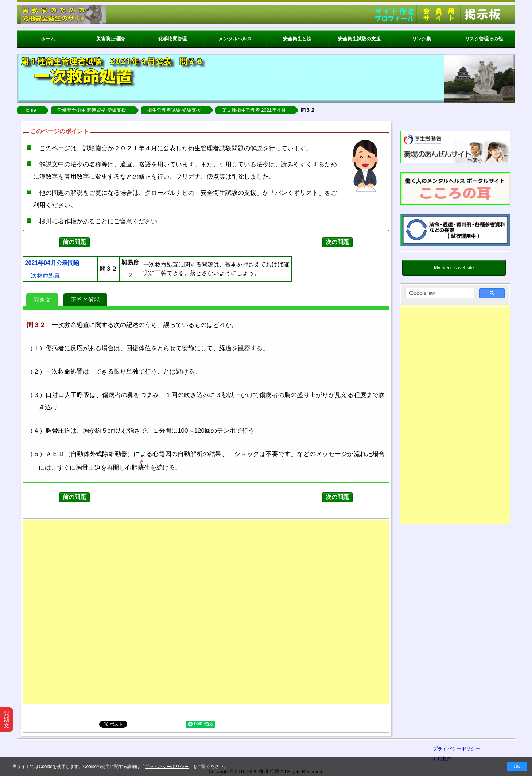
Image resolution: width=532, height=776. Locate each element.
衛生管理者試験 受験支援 (174, 110)
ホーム (48, 39)
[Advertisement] (455, 417)
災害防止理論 (110, 39)
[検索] (439, 293)
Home (30, 110)
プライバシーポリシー (167, 767)
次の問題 (337, 242)
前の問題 (74, 242)
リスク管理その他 (484, 39)
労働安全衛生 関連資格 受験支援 (92, 110)
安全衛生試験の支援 (359, 39)
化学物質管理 (172, 39)
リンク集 (422, 39)
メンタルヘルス (235, 39)
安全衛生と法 (297, 39)
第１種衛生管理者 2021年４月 (254, 110)
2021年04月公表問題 (52, 263)
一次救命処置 (43, 275)
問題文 (42, 300)
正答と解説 (85, 300)
